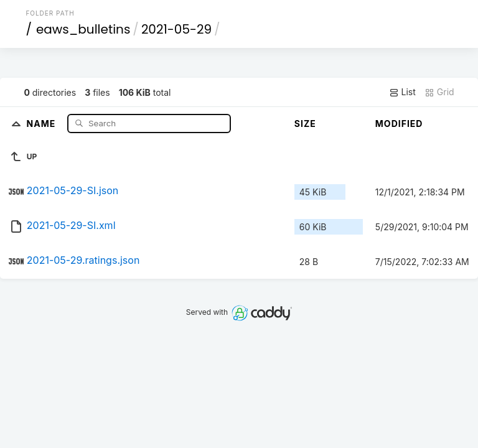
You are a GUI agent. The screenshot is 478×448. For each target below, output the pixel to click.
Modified (399, 124)
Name (43, 123)
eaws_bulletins (83, 29)
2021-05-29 (176, 29)
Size (305, 124)
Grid (439, 92)
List (402, 92)
